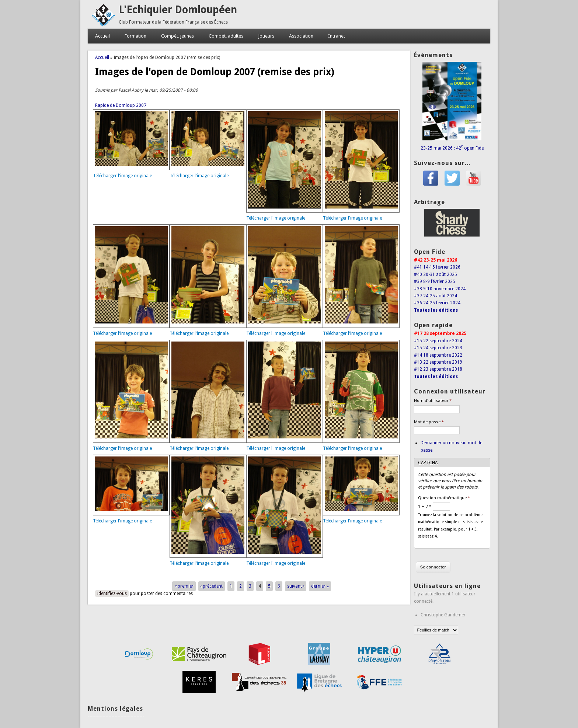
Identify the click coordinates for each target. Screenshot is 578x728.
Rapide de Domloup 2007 (121, 105)
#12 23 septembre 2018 (438, 369)
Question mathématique (444, 498)
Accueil (102, 36)
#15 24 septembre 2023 (438, 348)
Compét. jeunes (177, 36)
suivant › (296, 586)
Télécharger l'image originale (122, 176)
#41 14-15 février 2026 (437, 267)
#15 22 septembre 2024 (438, 341)
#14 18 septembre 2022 (438, 355)
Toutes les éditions (436, 310)
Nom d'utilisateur (433, 401)
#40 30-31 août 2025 (436, 274)
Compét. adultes (226, 36)
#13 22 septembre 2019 (438, 362)
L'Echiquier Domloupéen (178, 10)
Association (301, 36)
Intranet (337, 36)
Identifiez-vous (112, 594)
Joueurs (266, 36)
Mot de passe (429, 422)
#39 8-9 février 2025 (435, 281)
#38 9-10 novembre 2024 (440, 289)
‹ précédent (212, 586)
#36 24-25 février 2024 (437, 303)
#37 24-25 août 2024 (436, 296)
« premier (184, 586)
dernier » (320, 586)
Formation (135, 36)
